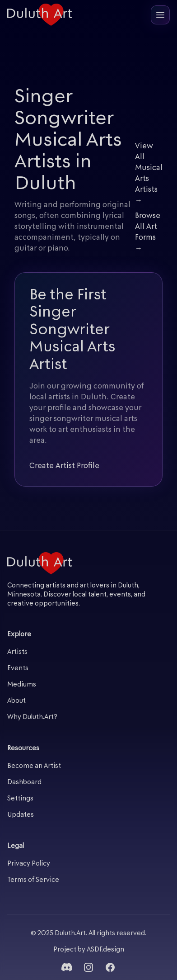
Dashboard (24, 783)
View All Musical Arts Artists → (149, 174)
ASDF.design (105, 950)
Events (18, 669)
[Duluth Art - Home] (40, 15)
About (16, 701)
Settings (20, 799)
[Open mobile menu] (160, 15)
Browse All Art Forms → (148, 232)
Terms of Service (33, 880)
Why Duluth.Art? (32, 717)
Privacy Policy (29, 864)
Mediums (22, 685)
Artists (17, 652)
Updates (21, 815)
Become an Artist (34, 766)
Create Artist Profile (64, 466)
